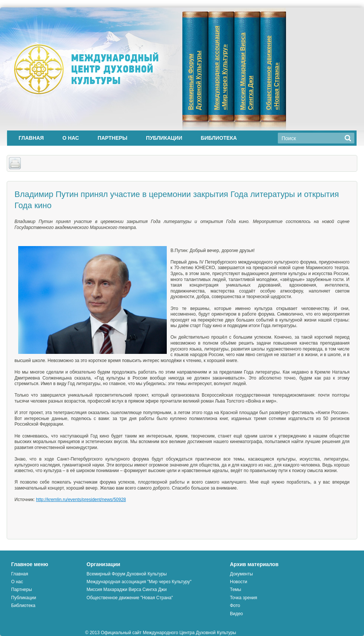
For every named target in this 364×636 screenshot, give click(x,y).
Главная (31, 138)
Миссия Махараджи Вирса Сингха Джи (126, 590)
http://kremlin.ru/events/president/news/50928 (81, 500)
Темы (235, 590)
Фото (235, 606)
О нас (71, 138)
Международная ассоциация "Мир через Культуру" (139, 582)
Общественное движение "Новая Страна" (130, 598)
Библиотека (219, 138)
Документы (241, 574)
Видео (236, 614)
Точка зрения (243, 598)
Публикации (164, 138)
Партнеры (113, 138)
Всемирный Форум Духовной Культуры (127, 574)
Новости (238, 582)
